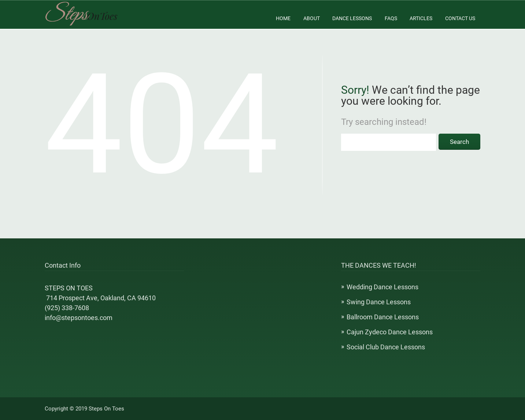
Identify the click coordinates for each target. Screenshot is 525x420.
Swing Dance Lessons (379, 302)
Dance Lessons (352, 18)
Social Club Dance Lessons (386, 347)
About (312, 18)
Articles (421, 18)
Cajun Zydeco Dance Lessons (390, 332)
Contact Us (460, 18)
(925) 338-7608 (67, 308)
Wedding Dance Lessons (382, 287)
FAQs (391, 18)
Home (283, 18)
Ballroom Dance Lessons (383, 317)
